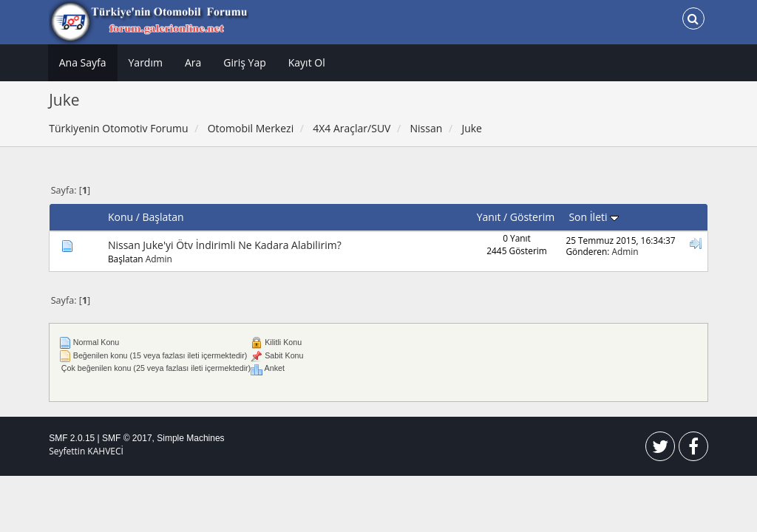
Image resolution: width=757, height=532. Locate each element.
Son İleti (594, 217)
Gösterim (532, 217)
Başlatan (163, 217)
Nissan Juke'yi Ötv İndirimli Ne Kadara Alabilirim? (225, 245)
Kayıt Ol (307, 62)
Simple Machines (190, 438)
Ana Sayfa (83, 62)
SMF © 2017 (127, 438)
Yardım (146, 62)
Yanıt (489, 217)
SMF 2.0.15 (72, 438)
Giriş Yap (244, 62)
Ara (193, 62)
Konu (120, 217)
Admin (159, 259)
